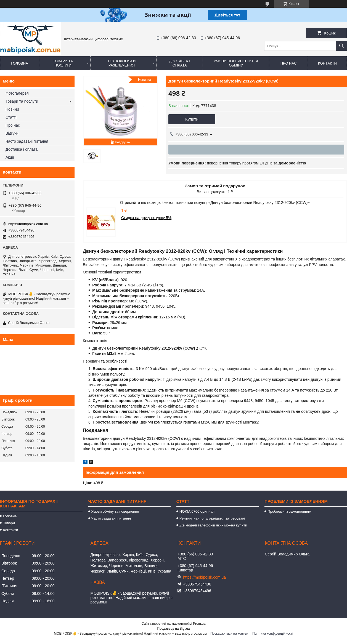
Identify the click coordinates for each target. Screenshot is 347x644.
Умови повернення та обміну (236, 63)
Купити (192, 119)
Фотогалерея (17, 93)
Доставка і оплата (180, 63)
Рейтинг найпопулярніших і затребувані (212, 518)
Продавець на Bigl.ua (173, 629)
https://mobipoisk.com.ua (28, 224)
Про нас (289, 63)
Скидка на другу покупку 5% (146, 218)
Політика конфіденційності (273, 634)
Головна (20, 63)
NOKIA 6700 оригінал (197, 511)
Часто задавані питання (27, 141)
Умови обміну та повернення (115, 511)
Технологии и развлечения (121, 63)
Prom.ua (199, 624)
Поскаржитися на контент (230, 634)
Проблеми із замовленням (289, 511)
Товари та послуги (63, 63)
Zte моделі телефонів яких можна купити (213, 525)
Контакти (327, 63)
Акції (10, 157)
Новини (12, 109)
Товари (9, 523)
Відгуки (12, 133)
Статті (11, 117)
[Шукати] (341, 46)
